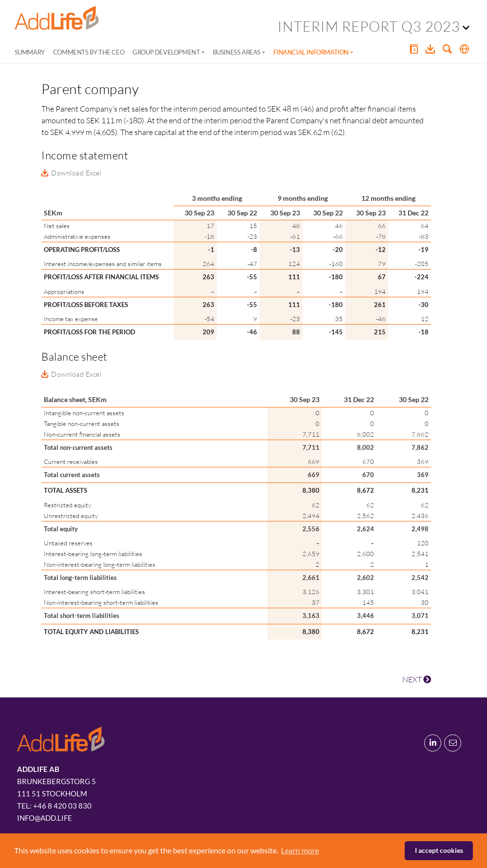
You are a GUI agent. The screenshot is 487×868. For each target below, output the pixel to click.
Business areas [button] (237, 52)
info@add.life (45, 818)
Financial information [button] (311, 52)
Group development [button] (166, 52)
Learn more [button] (300, 850)
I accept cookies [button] (439, 850)
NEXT (417, 679)
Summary (30, 52)
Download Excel (76, 173)
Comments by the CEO (89, 52)
